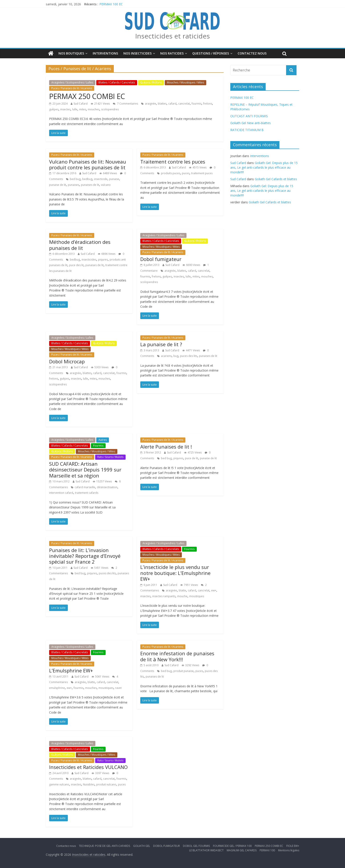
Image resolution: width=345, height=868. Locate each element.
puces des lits (189, 356)
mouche (182, 596)
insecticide (101, 179)
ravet (118, 688)
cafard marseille (85, 487)
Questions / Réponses (211, 53)
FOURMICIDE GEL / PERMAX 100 (232, 846)
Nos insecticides (137, 53)
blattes (162, 104)
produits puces (170, 173)
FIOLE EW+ (293, 846)
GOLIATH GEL (142, 846)
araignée (150, 104)
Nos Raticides (172, 53)
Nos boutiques (71, 53)
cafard (172, 104)
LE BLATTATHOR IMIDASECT (206, 850)
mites (83, 109)
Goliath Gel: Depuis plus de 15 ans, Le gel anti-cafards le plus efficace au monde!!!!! (264, 167)
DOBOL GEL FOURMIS (196, 846)
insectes (65, 109)
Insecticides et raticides (172, 36)
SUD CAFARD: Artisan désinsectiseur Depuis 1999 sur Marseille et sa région (85, 470)
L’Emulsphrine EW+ (71, 670)
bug (176, 356)
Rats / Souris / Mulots (110, 457)
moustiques (197, 596)
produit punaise (184, 671)
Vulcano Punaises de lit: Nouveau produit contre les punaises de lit (88, 164)
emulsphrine (57, 688)
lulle (75, 109)
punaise (114, 179)
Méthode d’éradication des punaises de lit (80, 245)
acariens (166, 356)
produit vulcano (106, 784)
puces (186, 173)
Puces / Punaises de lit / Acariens (72, 88)
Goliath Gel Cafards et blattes (276, 179)
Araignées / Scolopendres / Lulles (72, 82)
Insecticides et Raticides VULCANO (88, 767)
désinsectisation (107, 487)
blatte (182, 590)
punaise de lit (58, 185)
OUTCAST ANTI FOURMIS (249, 116)
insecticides (89, 260)
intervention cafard (61, 493)
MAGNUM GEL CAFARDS (242, 850)
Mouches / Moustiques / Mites (186, 82)
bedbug (87, 179)
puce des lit (76, 265)
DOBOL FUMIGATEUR (166, 846)
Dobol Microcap (67, 361)
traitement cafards (87, 493)
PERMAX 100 (267, 850)
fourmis (197, 104)
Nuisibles (89, 784)
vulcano (106, 185)
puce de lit (192, 458)
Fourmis (98, 446)
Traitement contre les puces (173, 162)
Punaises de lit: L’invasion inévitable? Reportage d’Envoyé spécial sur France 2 (85, 556)
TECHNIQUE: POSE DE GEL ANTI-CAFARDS (104, 846)
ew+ (214, 590)
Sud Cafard (81, 104)
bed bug (75, 179)
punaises (73, 185)
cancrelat (184, 104)
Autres (103, 440)
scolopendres (110, 109)
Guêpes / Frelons (151, 82)
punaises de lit (90, 185)
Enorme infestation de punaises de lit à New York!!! (177, 656)
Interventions (105, 53)
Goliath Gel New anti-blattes (251, 123)
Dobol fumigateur (161, 259)
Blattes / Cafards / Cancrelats (117, 82)
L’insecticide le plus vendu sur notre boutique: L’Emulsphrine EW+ (175, 573)
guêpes (54, 109)
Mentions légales (289, 850)
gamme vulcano (59, 784)
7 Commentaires (125, 104)
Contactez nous (252, 53)
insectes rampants (164, 596)
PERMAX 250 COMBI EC (87, 96)
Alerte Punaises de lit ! (166, 447)
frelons (208, 104)
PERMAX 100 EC (111, 4)
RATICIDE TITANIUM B (247, 130)
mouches (94, 109)
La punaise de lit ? (161, 344)
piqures (103, 260)
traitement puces (202, 173)
